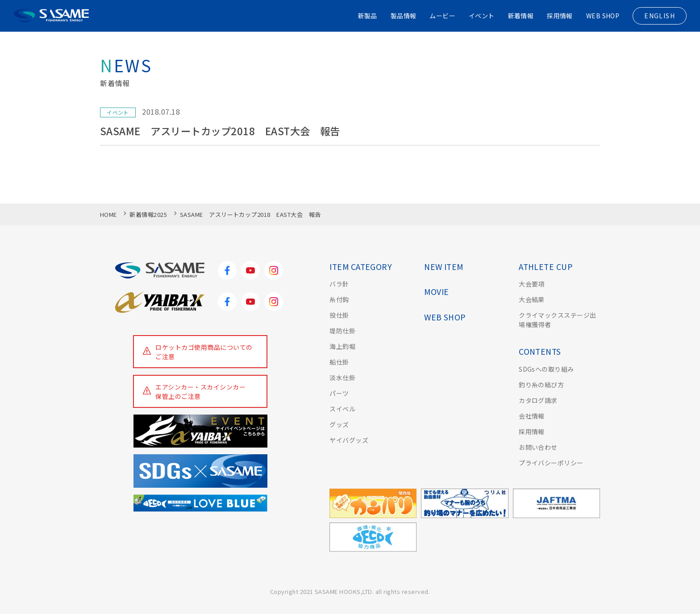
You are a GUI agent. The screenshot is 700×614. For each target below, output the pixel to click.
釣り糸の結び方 (541, 385)
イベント (481, 16)
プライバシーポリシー (551, 463)
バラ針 (339, 284)
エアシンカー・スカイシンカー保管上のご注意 (201, 392)
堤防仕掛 (342, 331)
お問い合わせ (538, 447)
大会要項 (532, 284)
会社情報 (532, 416)
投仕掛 (339, 315)
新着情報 (521, 16)
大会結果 (532, 299)
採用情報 (559, 16)
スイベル (342, 409)
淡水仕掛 (342, 378)
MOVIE (436, 292)
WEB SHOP (602, 16)
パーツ (339, 393)
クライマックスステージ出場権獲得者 (558, 320)
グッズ (339, 424)
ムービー (442, 16)
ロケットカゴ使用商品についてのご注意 (204, 352)
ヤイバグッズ (349, 440)
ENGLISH (660, 16)
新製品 (366, 16)
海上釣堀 (342, 346)
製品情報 (403, 16)
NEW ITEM (444, 267)
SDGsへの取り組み (546, 369)
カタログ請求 (538, 400)
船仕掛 (339, 362)
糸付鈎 (339, 299)
